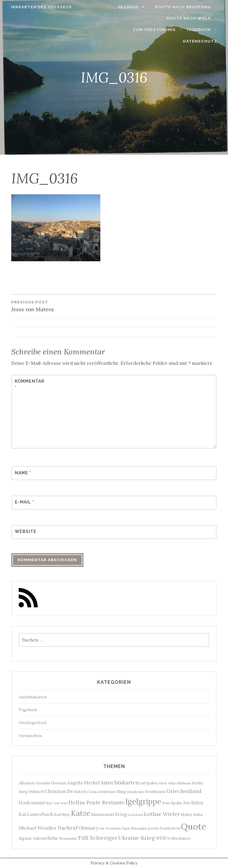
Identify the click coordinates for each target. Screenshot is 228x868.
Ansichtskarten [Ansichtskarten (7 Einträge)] (120, 782)
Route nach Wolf (192, 18)
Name (23, 473)
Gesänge (132, 7)
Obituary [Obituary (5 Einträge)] (88, 828)
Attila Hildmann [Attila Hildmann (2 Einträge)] (179, 783)
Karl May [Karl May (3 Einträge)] (62, 815)
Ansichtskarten (33, 697)
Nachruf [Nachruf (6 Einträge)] (68, 828)
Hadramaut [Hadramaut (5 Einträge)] (32, 803)
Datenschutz (203, 41)
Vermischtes (30, 736)
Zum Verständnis (158, 30)
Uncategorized (33, 723)
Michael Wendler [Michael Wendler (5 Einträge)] (38, 828)
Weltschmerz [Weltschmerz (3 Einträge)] (179, 838)
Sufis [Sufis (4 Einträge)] (52, 838)
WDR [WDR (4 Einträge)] (161, 838)
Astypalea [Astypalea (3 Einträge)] (149, 783)
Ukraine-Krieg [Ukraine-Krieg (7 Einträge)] (137, 838)
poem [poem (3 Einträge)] (153, 828)
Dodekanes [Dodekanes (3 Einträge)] (155, 792)
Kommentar (29, 384)
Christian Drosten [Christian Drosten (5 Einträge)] (66, 791)
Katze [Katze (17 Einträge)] (81, 813)
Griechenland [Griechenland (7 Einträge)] (184, 791)
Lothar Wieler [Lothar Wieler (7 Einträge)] (162, 814)
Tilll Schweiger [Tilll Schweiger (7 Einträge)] (98, 838)
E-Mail (24, 502)
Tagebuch (202, 30)
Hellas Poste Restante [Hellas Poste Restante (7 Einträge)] (96, 802)
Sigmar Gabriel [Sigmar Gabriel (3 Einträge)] (33, 838)
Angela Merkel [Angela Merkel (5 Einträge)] (83, 783)
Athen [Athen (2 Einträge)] (163, 783)
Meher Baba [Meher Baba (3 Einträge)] (192, 815)
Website (26, 531)
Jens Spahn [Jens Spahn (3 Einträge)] (172, 803)
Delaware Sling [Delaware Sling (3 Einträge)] (112, 792)
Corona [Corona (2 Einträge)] (92, 792)
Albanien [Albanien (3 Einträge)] (27, 783)
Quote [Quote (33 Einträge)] (193, 826)
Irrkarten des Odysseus (38, 7)
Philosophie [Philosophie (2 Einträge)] (139, 828)
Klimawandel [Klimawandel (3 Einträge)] (103, 815)
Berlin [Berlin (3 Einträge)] (197, 783)
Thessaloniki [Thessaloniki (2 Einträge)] (68, 839)
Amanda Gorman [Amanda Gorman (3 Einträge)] (51, 783)
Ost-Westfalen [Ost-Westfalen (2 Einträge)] (110, 828)
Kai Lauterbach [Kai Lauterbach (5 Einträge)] (36, 814)
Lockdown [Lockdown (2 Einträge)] (135, 815)
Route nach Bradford (186, 7)
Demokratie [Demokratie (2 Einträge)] (135, 792)
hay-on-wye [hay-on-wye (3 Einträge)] (57, 803)
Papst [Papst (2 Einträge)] (126, 828)
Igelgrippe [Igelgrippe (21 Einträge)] (143, 801)
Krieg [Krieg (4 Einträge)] (121, 814)
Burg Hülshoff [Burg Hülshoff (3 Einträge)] (31, 792)
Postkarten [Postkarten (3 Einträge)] (170, 828)
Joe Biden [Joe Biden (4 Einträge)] (193, 803)
